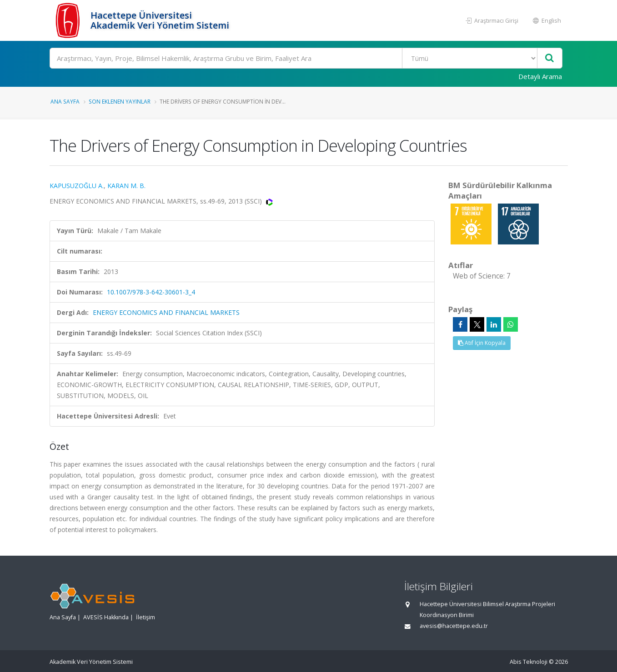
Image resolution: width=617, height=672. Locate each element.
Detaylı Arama (540, 76)
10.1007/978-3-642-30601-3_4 (151, 292)
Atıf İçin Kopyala (482, 343)
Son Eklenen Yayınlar (120, 101)
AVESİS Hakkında (106, 617)
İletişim (145, 617)
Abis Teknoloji (529, 662)
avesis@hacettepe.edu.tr (454, 626)
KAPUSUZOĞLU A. (77, 186)
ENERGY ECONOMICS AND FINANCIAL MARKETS (166, 312)
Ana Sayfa (65, 101)
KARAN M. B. (126, 186)
